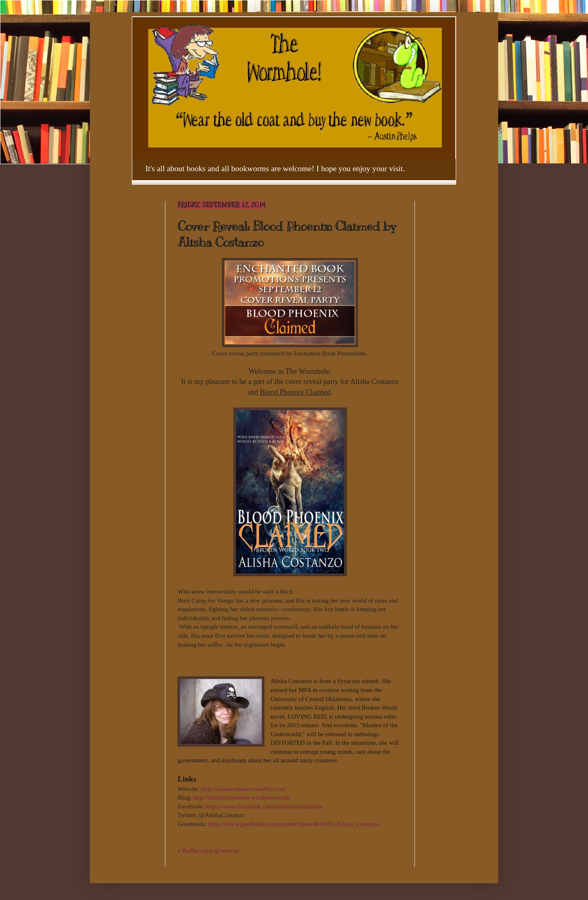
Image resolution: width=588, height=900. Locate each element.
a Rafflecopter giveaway (208, 850)
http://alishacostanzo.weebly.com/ (243, 789)
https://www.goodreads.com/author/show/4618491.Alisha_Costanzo (294, 824)
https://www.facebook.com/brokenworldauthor (264, 806)
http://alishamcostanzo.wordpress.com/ (242, 797)
